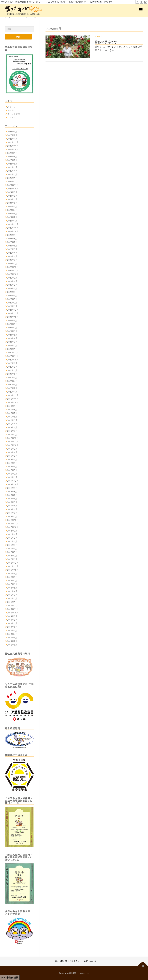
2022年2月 (12, 303)
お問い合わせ (83, 2)
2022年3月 (12, 299)
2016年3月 (12, 552)
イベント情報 (14, 114)
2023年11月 (13, 228)
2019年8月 (12, 410)
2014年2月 (12, 641)
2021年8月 (12, 324)
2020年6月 (12, 374)
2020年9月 (12, 364)
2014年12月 (13, 606)
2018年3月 (12, 470)
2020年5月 (12, 378)
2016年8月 (12, 535)
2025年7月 (12, 160)
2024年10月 (13, 189)
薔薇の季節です (106, 42)
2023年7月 (12, 242)
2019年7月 (12, 413)
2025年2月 (12, 175)
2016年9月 (12, 531)
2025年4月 (12, 171)
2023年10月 (13, 232)
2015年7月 (12, 581)
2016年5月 (12, 545)
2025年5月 (12, 168)
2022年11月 (13, 271)
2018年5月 (12, 463)
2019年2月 (12, 431)
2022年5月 (12, 292)
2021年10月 (13, 317)
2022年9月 (12, 278)
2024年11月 (13, 185)
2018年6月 (12, 460)
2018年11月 (13, 442)
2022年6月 (12, 289)
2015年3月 (12, 595)
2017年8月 (12, 492)
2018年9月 (12, 449)
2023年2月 (12, 260)
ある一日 (11, 107)
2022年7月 (12, 285)
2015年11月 (13, 567)
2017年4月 (12, 506)
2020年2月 (12, 388)
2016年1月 (12, 559)
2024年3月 (12, 214)
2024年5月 (12, 207)
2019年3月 (12, 428)
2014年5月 (12, 631)
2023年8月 (12, 239)
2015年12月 (13, 563)
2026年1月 (12, 139)
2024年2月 (12, 217)
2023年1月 (12, 264)
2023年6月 (12, 246)
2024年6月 (12, 203)
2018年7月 (12, 456)
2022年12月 (13, 267)
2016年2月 (12, 556)
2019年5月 (12, 421)
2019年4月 (12, 424)
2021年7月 (12, 328)
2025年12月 (13, 143)
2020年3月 (12, 385)
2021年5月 (12, 335)
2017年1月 (12, 517)
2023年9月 (12, 235)
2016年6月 (12, 542)
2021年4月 (12, 339)
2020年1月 (12, 392)
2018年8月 (12, 453)
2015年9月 (12, 574)
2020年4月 (12, 381)
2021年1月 (12, 349)
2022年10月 (13, 274)
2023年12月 (13, 225)
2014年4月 (12, 634)
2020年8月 (12, 367)
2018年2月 (12, 474)
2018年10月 (13, 445)
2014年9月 (12, 616)
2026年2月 (12, 135)
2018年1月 (12, 478)
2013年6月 (12, 645)
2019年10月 (13, 403)
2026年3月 (12, 132)
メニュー (141, 10)
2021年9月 (12, 321)
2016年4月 (12, 549)
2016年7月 (12, 538)
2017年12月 (13, 481)
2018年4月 (12, 467)
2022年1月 (12, 307)
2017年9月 (12, 488)
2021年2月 (12, 346)
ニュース (98, 37)
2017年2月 (12, 513)
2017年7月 (12, 495)
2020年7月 (12, 371)
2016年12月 (13, 520)
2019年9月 (12, 406)
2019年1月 (12, 435)
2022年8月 (12, 282)
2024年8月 (12, 196)
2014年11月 (13, 609)
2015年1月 (12, 602)
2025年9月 (12, 153)
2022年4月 (12, 296)
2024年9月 (12, 192)
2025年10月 (13, 150)
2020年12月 (13, 353)
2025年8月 (12, 157)
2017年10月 (13, 485)
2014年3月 (12, 638)
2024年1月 (12, 221)
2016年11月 (13, 524)
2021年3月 (12, 342)
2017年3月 (12, 510)
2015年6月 (12, 584)
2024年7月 (12, 200)
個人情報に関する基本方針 (67, 962)
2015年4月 (12, 592)
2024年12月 (13, 182)
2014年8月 (12, 620)
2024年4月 (12, 210)
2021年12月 (13, 310)
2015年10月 (13, 570)
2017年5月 (12, 502)
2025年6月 (12, 164)
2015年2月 (12, 599)
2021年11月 (13, 314)
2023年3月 (12, 257)
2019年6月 (12, 417)
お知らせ (11, 111)
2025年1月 (12, 178)
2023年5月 (12, 249)
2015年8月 (12, 577)
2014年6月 (12, 627)
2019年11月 (13, 399)
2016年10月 (13, 527)
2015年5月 (12, 588)
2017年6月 (12, 499)
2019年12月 (13, 396)
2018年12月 (13, 438)
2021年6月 (12, 331)
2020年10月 (13, 360)
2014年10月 (13, 613)
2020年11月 (13, 356)
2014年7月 (12, 624)
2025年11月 (13, 146)
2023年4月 (12, 253)
